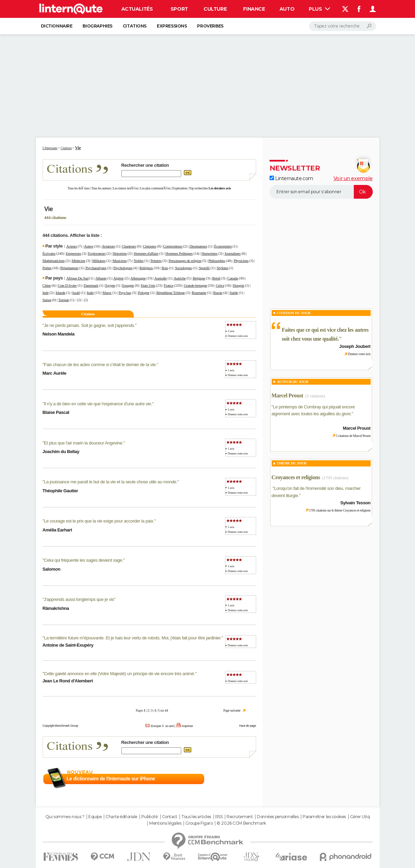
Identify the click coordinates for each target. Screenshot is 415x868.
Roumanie (199, 293)
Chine (47, 285)
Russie (218, 293)
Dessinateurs (198, 246)
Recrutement (240, 817)
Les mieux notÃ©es (126, 188)
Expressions (172, 26)
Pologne (144, 293)
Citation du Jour (294, 313)
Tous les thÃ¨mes (79, 188)
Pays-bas (125, 293)
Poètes (47, 268)
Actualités (137, 9)
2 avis (231, 331)
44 (166, 710)
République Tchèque (171, 293)
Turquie (64, 300)
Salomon (52, 569)
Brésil (216, 278)
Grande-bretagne (196, 285)
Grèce (220, 285)
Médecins (78, 261)
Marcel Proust (287, 395)
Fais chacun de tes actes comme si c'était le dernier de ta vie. (100, 365)
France (169, 285)
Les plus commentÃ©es (155, 188)
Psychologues (123, 268)
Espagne (128, 285)
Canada (232, 278)
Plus (319, 9)
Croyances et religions (296, 477)
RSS (219, 817)
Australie (161, 278)
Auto (287, 9)
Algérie (119, 278)
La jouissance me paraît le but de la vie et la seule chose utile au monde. (111, 482)
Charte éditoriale (121, 817)
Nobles (139, 261)
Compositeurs (173, 246)
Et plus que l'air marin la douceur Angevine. (84, 443)
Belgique (199, 278)
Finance (254, 9)
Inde (46, 293)
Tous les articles (196, 817)
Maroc (107, 293)
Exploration (180, 188)
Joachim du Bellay (61, 452)
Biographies (97, 26)
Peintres (156, 261)
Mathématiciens (54, 261)
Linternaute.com (291, 178)
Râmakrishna (56, 608)
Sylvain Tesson (356, 503)
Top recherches (199, 188)
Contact (170, 817)
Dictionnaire (57, 26)
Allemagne (138, 278)
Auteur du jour (293, 382)
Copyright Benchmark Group (61, 726)
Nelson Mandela (59, 334)
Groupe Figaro (199, 823)
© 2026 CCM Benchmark (241, 823)
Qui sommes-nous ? (65, 817)
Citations (135, 26)
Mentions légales (165, 823)
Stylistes (222, 268)
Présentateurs (69, 268)
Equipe (95, 817)
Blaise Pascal (56, 412)
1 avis (231, 370)
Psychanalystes (96, 268)
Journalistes (233, 253)
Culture (215, 9)
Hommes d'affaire (146, 253)
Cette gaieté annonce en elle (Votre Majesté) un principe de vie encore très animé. (120, 674)
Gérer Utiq (360, 817)
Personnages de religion (185, 261)
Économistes (223, 246)
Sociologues (183, 268)
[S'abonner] (321, 192)
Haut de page (247, 726)
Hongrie (238, 285)
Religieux (146, 268)
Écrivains (49, 253)
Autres (89, 246)
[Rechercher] (343, 26)
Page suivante (232, 710)
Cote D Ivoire (67, 285)
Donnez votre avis (238, 336)
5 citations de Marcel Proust (353, 436)
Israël (76, 293)
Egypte (110, 285)
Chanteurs (129, 246)
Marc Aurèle (54, 373)
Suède (234, 293)
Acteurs (71, 246)
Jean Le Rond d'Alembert (68, 681)
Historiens (120, 253)
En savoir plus (241, 779)
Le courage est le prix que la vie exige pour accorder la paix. (99, 521)
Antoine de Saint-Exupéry (68, 645)
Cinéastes (150, 246)
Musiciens (119, 261)
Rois (165, 268)
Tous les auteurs (101, 188)
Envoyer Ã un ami (162, 726)
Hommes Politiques (179, 253)
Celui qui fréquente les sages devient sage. (84, 560)
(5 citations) (315, 396)
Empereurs (74, 253)
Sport (179, 9)
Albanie (101, 278)
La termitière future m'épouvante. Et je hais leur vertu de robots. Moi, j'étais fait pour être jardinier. (133, 638)
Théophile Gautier (60, 491)
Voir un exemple (353, 178)
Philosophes (217, 261)
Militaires (99, 261)
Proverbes (210, 26)
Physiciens (241, 261)
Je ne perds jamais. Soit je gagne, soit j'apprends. (90, 325)
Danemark (91, 285)
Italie (90, 293)
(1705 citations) (335, 478)
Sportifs (204, 268)
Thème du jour (292, 463)
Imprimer (187, 726)
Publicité (150, 817)
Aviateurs (108, 246)
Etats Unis (148, 285)
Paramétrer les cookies (324, 817)
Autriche (180, 278)
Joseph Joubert (355, 346)
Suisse (47, 300)
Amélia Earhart (57, 530)
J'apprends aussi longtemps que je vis (79, 599)
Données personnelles (278, 817)
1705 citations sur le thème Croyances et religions (340, 510)
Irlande (61, 293)
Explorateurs (97, 253)
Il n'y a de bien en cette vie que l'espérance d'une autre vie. (98, 404)
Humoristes (210, 253)
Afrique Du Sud (77, 278)
